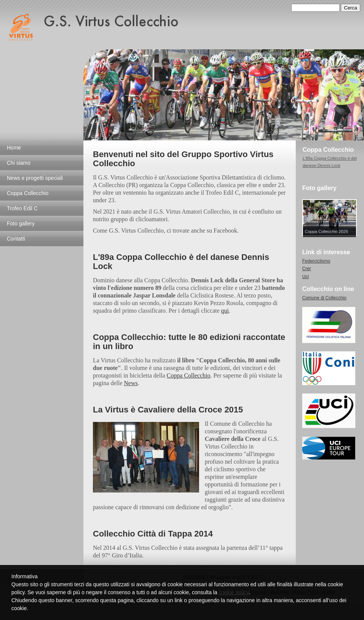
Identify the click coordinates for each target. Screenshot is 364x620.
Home (14, 148)
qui (225, 311)
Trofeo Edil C (22, 208)
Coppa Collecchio (28, 193)
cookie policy (234, 592)
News (131, 383)
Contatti (16, 239)
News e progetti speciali (35, 178)
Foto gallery (21, 223)
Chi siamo (19, 163)
